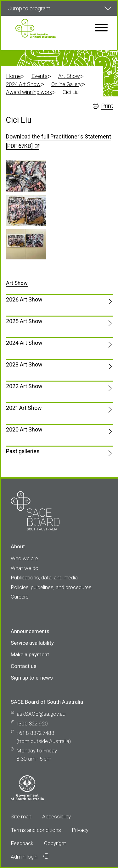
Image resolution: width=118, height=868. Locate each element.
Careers (20, 597)
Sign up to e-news (32, 678)
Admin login (29, 857)
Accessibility (56, 816)
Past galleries (23, 451)
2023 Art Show (24, 364)
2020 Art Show (24, 429)
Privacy (80, 830)
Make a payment (30, 654)
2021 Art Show (24, 408)
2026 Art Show (24, 299)
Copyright (55, 843)
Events (39, 76)
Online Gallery (66, 84)
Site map (21, 816)
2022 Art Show (24, 386)
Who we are (24, 558)
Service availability (32, 643)
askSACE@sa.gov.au (41, 714)
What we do (25, 568)
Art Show (69, 76)
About (18, 546)
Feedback (22, 843)
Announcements (30, 631)
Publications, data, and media (44, 578)
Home (13, 76)
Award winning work (29, 92)
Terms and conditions (36, 830)
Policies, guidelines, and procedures (51, 587)
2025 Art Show (24, 321)
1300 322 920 (32, 724)
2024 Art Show (23, 84)
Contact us (24, 666)
